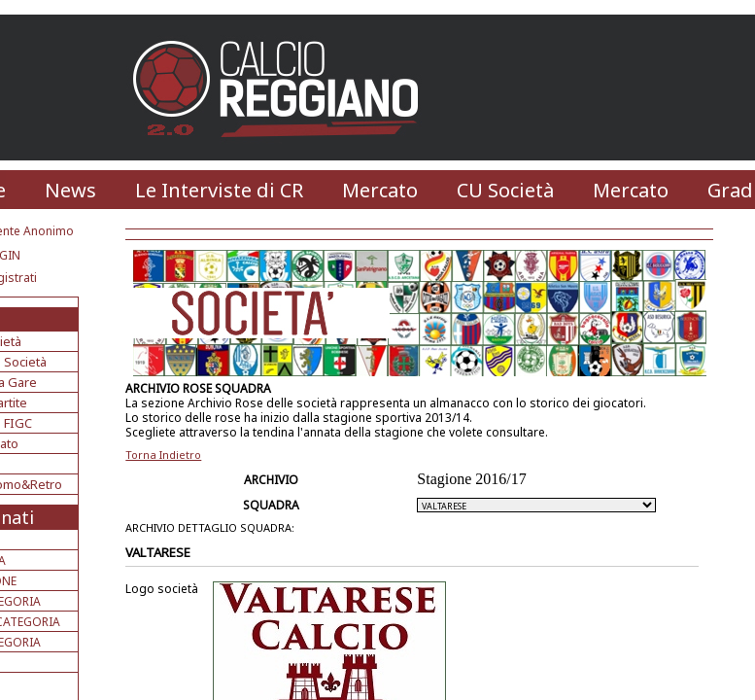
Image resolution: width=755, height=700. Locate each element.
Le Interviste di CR (219, 190)
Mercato (380, 190)
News (70, 190)
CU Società (505, 190)
